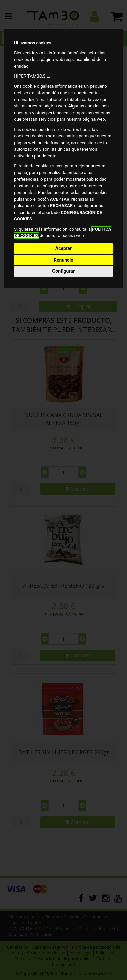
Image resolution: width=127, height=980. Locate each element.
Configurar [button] (63, 271)
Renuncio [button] (63, 260)
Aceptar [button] (64, 248)
